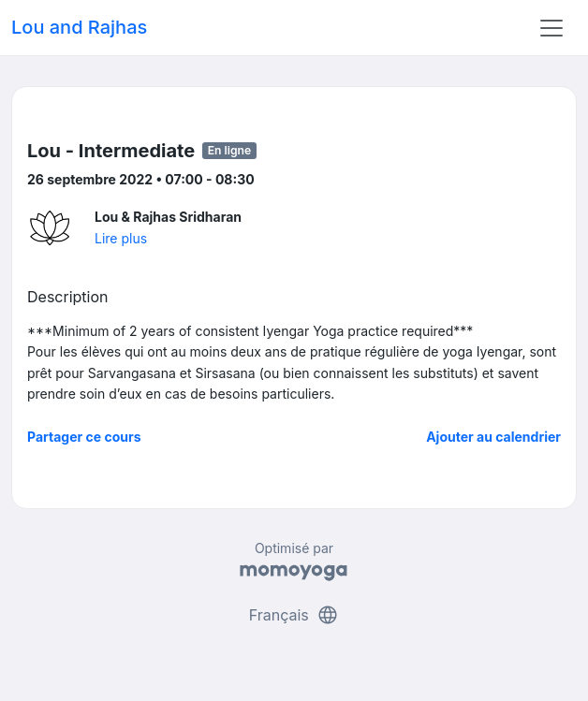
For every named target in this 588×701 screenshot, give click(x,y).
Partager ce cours (84, 437)
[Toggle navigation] (551, 28)
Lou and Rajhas (79, 27)
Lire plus (121, 238)
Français (294, 615)
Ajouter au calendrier (493, 437)
